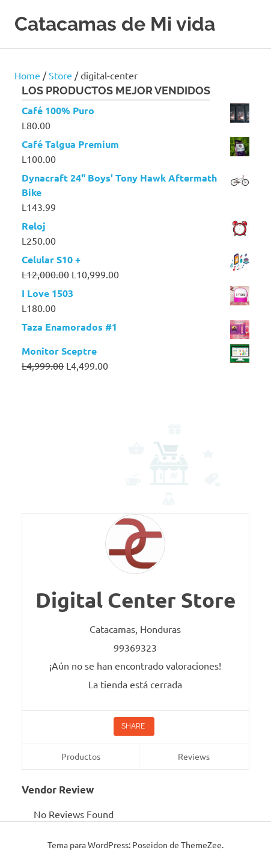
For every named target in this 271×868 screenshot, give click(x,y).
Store (60, 75)
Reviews (194, 756)
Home (27, 75)
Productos (81, 756)
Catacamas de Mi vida (115, 24)
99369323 (135, 647)
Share (134, 726)
